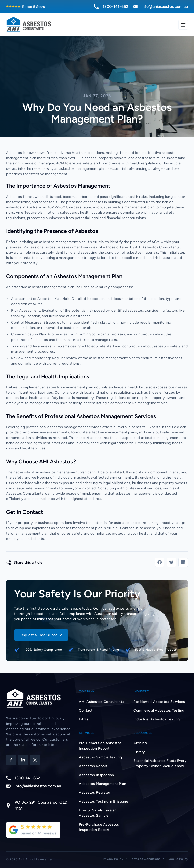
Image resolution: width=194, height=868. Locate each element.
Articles (140, 743)
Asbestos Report (93, 766)
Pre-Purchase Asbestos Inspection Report (99, 827)
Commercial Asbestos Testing (159, 710)
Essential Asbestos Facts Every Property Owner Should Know (160, 763)
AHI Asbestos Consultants (101, 702)
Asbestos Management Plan (102, 784)
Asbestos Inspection (96, 775)
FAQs (84, 719)
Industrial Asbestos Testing (157, 719)
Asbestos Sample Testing (100, 757)
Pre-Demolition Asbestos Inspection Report (100, 746)
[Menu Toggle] (183, 25)
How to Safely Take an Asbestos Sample (98, 813)
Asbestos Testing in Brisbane (103, 801)
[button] (160, 562)
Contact (86, 710)
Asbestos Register (95, 793)
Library (139, 752)
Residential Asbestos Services (159, 702)
